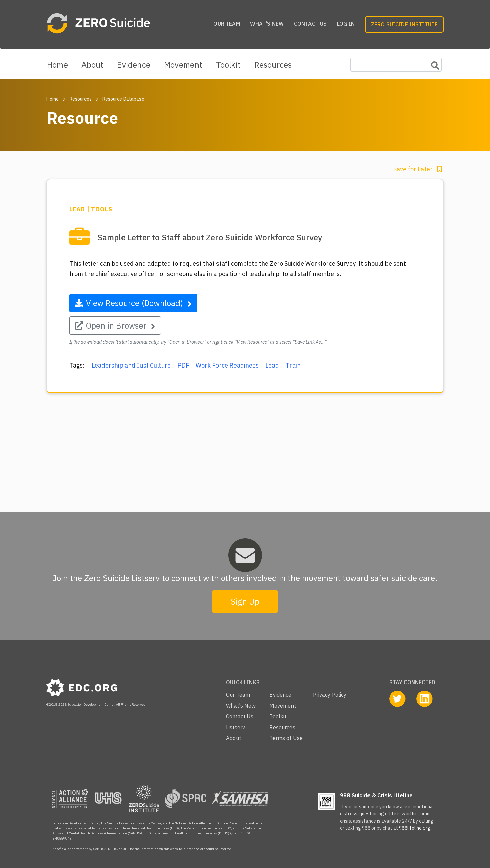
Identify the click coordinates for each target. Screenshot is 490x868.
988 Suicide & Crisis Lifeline (376, 795)
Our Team (227, 24)
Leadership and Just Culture (131, 365)
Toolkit (228, 65)
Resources (273, 65)
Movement (183, 65)
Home (57, 65)
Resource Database (123, 99)
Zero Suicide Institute (404, 24)
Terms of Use (286, 738)
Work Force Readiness (227, 365)
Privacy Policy (330, 695)
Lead (272, 365)
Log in (346, 24)
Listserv (235, 727)
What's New (267, 24)
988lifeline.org (415, 828)
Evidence (134, 65)
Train (293, 365)
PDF (183, 365)
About (92, 65)
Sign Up (245, 601)
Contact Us (310, 24)
